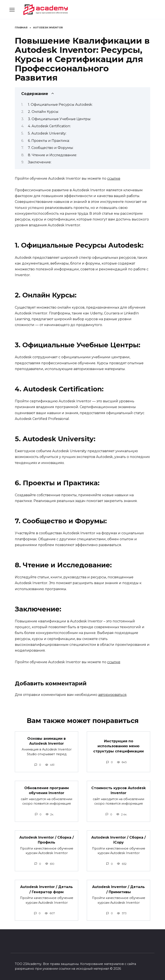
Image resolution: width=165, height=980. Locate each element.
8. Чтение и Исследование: (52, 155)
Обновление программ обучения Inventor (47, 789)
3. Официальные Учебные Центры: (60, 119)
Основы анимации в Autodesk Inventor (47, 740)
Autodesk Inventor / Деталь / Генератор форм (47, 888)
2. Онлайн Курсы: (43, 112)
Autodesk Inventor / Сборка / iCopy (118, 839)
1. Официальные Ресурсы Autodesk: (60, 105)
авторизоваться (112, 695)
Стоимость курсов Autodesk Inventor (118, 789)
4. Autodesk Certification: (49, 126)
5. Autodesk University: (47, 133)
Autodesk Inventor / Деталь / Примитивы (118, 888)
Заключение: (40, 162)
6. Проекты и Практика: (49, 141)
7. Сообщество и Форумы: (51, 148)
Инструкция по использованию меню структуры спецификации (118, 746)
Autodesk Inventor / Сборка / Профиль (47, 839)
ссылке (114, 178)
